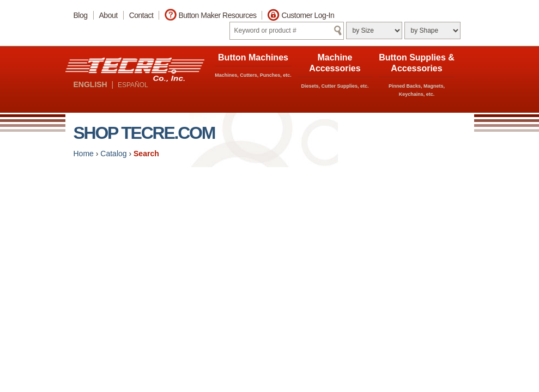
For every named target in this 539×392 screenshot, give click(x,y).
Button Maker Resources (217, 15)
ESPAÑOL (133, 85)
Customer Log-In (308, 15)
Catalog (113, 154)
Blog (81, 15)
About (108, 15)
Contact (141, 15)
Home (84, 154)
